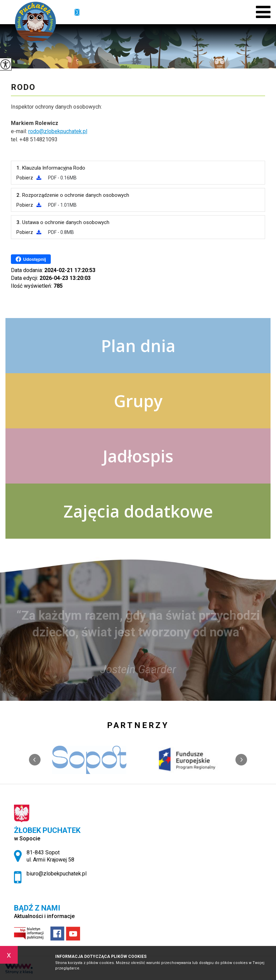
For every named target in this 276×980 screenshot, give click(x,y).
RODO (23, 87)
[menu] (263, 12)
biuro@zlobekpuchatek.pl (77, 13)
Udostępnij (31, 259)
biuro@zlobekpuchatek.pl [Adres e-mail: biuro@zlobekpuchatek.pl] (57, 874)
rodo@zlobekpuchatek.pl (58, 131)
